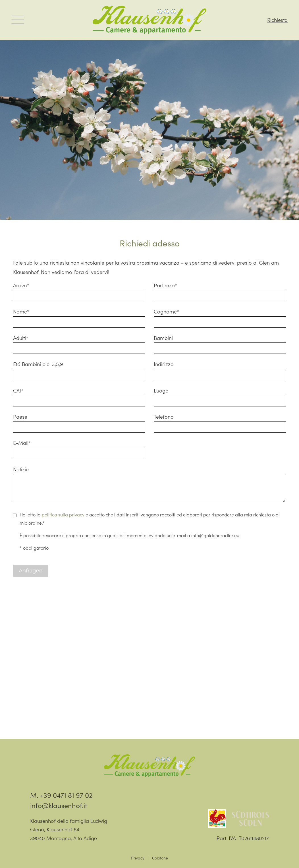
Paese (20, 417)
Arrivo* (21, 285)
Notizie (21, 469)
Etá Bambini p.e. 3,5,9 (38, 364)
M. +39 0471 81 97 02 (61, 795)
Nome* (21, 311)
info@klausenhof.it (59, 805)
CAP (18, 390)
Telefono (164, 417)
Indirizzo (164, 364)
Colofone (160, 858)
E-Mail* (22, 443)
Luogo (161, 390)
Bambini (163, 338)
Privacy (138, 858)
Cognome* (167, 311)
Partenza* (166, 285)
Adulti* (21, 338)
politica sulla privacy (63, 514)
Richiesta (277, 20)
